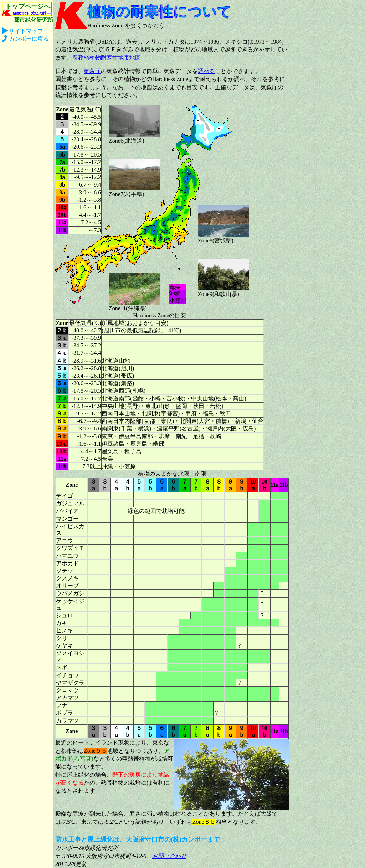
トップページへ (28, 6)
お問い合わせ (169, 856)
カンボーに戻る (29, 39)
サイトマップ (26, 31)
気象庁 (92, 71)
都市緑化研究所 (34, 20)
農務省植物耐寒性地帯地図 (107, 58)
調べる (206, 71)
